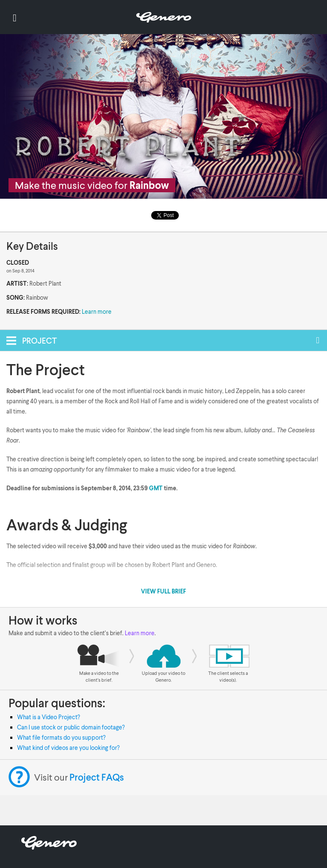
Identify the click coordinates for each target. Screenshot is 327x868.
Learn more (97, 311)
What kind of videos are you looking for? (68, 748)
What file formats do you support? (61, 737)
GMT (156, 488)
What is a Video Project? (49, 717)
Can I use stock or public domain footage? (71, 727)
